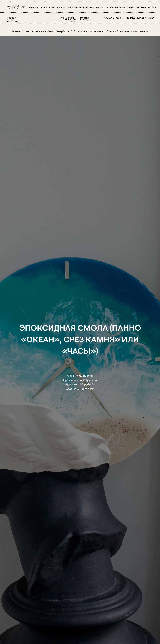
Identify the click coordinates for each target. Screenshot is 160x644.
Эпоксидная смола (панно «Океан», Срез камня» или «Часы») (111, 31)
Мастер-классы (85, 19)
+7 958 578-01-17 (71, 20)
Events (61, 7)
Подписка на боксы (113, 7)
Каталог (34, 7)
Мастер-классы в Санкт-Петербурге (48, 31)
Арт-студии (48, 7)
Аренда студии (112, 18)
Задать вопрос (145, 7)
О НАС (130, 7)
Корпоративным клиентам (84, 7)
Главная (17, 31)
